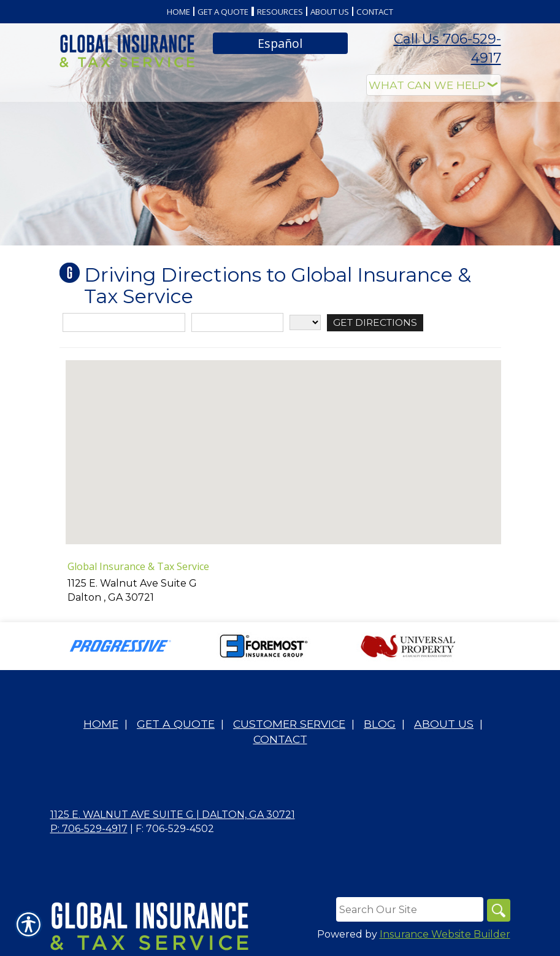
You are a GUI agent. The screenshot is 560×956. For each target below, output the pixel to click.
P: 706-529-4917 (89, 829)
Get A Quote (176, 724)
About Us (444, 724)
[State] (305, 322)
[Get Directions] (377, 322)
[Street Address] (124, 322)
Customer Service (289, 724)
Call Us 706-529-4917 (447, 48)
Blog (380, 724)
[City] (237, 322)
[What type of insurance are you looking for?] (434, 85)
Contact (280, 739)
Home (101, 724)
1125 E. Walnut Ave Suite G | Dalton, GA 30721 (173, 815)
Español (280, 43)
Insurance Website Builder (445, 935)
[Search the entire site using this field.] (408, 909)
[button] (283, 441)
